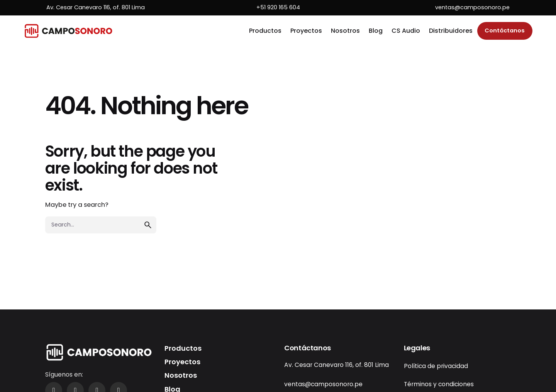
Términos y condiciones (439, 384)
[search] (148, 225)
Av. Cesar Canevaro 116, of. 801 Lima (96, 7)
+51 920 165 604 (278, 7)
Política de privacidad (436, 366)
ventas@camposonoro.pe (472, 7)
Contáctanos (505, 30)
